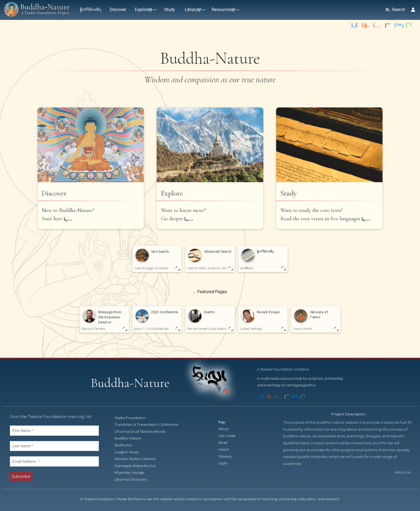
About (226, 429)
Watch (227, 450)
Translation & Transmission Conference (149, 425)
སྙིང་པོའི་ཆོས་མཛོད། (91, 10)
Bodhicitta (126, 445)
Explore (145, 10)
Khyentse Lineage (132, 473)
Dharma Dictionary (134, 480)
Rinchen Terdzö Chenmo (138, 459)
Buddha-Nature (131, 438)
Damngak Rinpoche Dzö (138, 466)
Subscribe (21, 476)
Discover (118, 10)
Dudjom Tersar (130, 452)
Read (226, 443)
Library (194, 10)
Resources (224, 10)
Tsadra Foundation (133, 418)
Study (170, 10)
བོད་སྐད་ (224, 422)
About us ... (404, 472)
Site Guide (230, 436)
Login (226, 463)
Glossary (228, 456)
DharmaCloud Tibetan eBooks (143, 432)
